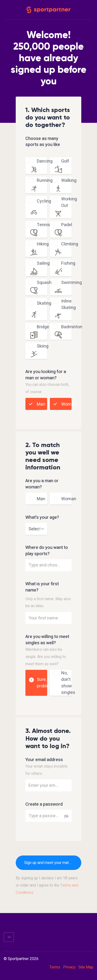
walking (69, 181)
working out (69, 202)
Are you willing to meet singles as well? (47, 640)
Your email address (44, 760)
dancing (45, 161)
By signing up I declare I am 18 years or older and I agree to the (47, 885)
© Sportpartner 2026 (21, 959)
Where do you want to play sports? (47, 551)
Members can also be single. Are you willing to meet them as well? (46, 657)
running (45, 181)
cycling (44, 201)
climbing (70, 244)
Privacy (69, 967)
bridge (43, 327)
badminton (72, 327)
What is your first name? (42, 587)
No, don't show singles (68, 683)
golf (65, 161)
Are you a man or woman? (42, 484)
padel (67, 225)
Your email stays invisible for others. (46, 770)
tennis (43, 225)
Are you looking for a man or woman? (46, 375)
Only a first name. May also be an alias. (48, 603)
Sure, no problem (45, 683)
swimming (71, 283)
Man (41, 404)
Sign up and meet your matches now (53, 863)
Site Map (86, 967)
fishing (68, 263)
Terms (55, 967)
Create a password (44, 804)
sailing (43, 263)
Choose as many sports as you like (43, 142)
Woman (69, 404)
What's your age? (42, 518)
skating (44, 303)
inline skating (68, 304)
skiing (43, 346)
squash (44, 283)
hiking (43, 244)
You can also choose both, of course (47, 388)
